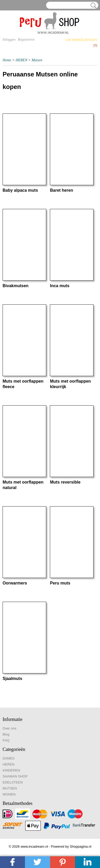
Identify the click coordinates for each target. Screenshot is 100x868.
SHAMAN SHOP (15, 776)
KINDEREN (11, 770)
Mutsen (37, 60)
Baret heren (61, 190)
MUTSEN (10, 788)
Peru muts (60, 583)
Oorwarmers (15, 583)
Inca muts (60, 286)
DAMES (9, 758)
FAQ (6, 740)
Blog (6, 734)
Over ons (9, 728)
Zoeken (92, 5)
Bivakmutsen (16, 286)
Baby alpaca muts (20, 190)
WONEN (9, 794)
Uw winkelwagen (81, 40)
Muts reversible (65, 482)
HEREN (21, 60)
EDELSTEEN (13, 782)
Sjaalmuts (12, 679)
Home (7, 60)
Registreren (26, 40)
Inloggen (9, 40)
